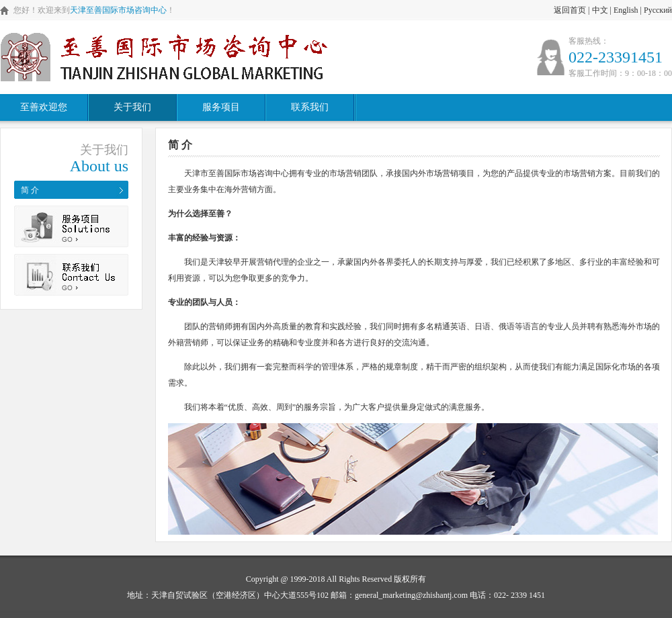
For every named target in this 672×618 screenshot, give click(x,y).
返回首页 (570, 10)
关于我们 (132, 107)
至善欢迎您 (44, 107)
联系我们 (310, 107)
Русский (658, 10)
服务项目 (221, 107)
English (626, 10)
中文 (600, 10)
